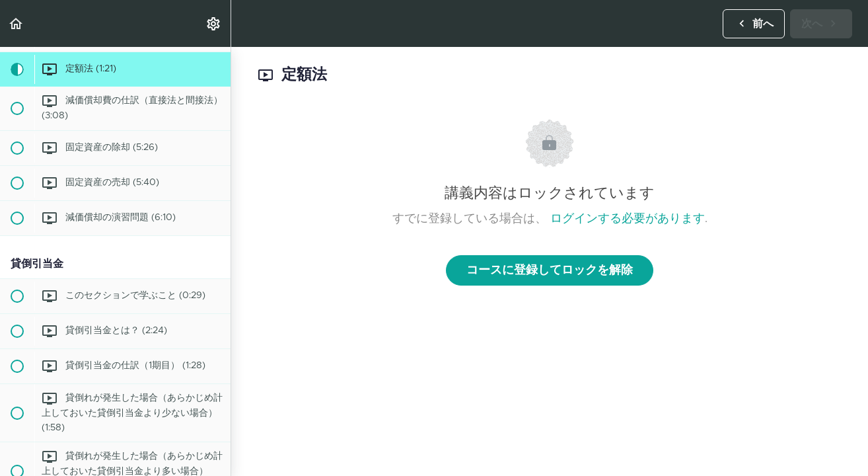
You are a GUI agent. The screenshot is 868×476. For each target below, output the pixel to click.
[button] (17, 23)
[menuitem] (214, 23)
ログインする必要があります (628, 219)
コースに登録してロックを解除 (550, 270)
